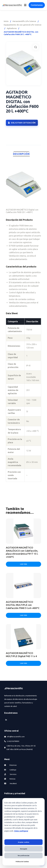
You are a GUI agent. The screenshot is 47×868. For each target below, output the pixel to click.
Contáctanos (37, 5)
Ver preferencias (23, 856)
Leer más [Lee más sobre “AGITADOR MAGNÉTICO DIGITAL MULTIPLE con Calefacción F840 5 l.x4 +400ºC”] (24, 615)
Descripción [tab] (21, 154)
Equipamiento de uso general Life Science (23, 25)
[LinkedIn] (6, 720)
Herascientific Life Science (24, 21)
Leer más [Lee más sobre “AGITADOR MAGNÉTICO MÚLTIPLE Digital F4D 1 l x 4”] (24, 663)
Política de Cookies (22, 862)
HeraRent (10, 783)
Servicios (10, 774)
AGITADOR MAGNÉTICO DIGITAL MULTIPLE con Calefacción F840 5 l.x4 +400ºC (23, 605)
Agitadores (12, 28)
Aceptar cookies (24, 842)
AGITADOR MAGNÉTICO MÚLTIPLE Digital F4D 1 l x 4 (21, 655)
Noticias (10, 779)
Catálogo (10, 770)
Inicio (6, 21)
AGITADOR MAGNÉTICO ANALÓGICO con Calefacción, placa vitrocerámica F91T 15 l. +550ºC (22, 552)
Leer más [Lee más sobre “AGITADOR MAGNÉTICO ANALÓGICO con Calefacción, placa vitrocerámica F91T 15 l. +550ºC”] (24, 564)
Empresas (10, 765)
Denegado (24, 849)
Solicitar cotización (22, 123)
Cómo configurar (21, 831)
